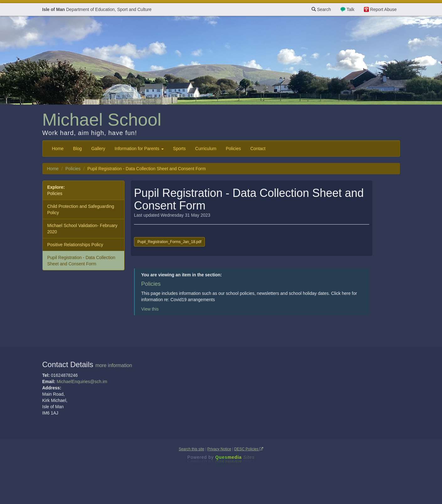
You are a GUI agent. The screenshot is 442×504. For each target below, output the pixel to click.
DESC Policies (249, 449)
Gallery (98, 149)
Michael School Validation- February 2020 (83, 229)
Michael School (102, 119)
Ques (235, 457)
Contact (258, 149)
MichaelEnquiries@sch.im (82, 382)
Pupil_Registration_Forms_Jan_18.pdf (169, 242)
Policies (233, 149)
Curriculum (206, 149)
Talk (351, 9)
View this (150, 309)
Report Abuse (383, 9)
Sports (179, 149)
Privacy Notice (219, 449)
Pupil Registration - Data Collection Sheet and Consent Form (81, 261)
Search (321, 9)
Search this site (192, 449)
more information (114, 365)
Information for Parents (139, 149)
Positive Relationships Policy (75, 245)
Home (58, 149)
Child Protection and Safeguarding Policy (81, 209)
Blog (77, 149)
